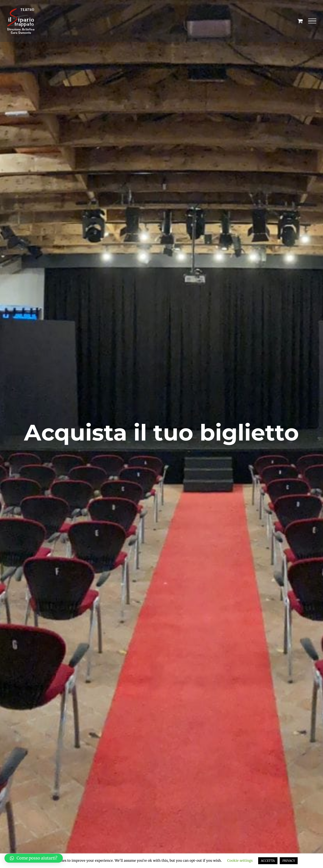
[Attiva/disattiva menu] (312, 21)
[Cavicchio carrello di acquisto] (300, 21)
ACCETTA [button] (268, 861)
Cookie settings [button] (240, 860)
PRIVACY (289, 861)
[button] (34, 858)
